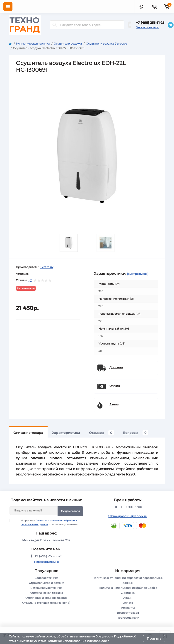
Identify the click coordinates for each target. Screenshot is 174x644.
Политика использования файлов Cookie (128, 588)
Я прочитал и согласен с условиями (46, 522)
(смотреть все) (138, 274)
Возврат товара (128, 613)
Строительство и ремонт (46, 583)
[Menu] (8, 7)
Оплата (128, 603)
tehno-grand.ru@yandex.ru (128, 516)
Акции (128, 598)
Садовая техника (46, 578)
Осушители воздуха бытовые (106, 44)
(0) (30, 280)
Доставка (128, 593)
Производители (128, 618)
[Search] (55, 25)
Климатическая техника (33, 44)
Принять (154, 639)
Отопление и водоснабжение (46, 598)
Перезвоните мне (46, 562)
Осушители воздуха (68, 44)
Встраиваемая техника (46, 588)
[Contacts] (154, 7)
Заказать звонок (147, 27)
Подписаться (70, 511)
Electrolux (46, 267)
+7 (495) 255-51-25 (150, 23)
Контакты (128, 608)
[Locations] (141, 7)
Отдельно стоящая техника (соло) (46, 603)
